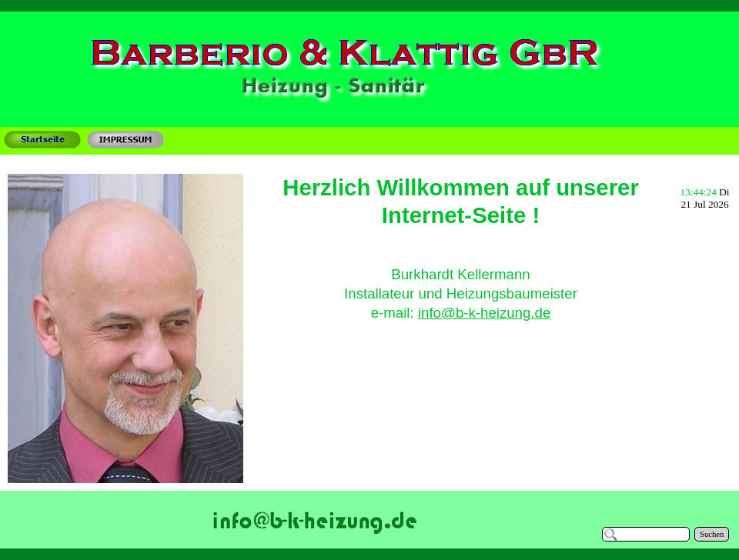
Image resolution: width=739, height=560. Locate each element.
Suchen (712, 534)
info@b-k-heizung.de (484, 313)
